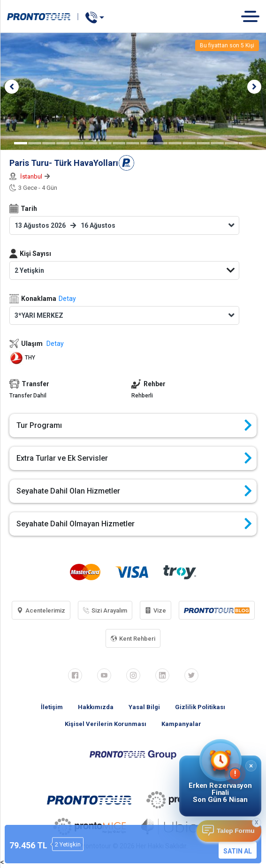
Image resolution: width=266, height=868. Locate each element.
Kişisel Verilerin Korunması (106, 724)
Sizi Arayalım (105, 610)
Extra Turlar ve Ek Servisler (134, 458)
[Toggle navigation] (254, 16)
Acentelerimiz (41, 610)
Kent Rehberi (133, 639)
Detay (67, 299)
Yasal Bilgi (144, 707)
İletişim (52, 707)
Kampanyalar (181, 724)
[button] (12, 87)
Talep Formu (236, 831)
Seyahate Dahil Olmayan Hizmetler (134, 524)
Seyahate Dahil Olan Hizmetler (134, 491)
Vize (156, 610)
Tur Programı (134, 426)
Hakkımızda (96, 707)
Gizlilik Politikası (200, 707)
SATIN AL (238, 851)
